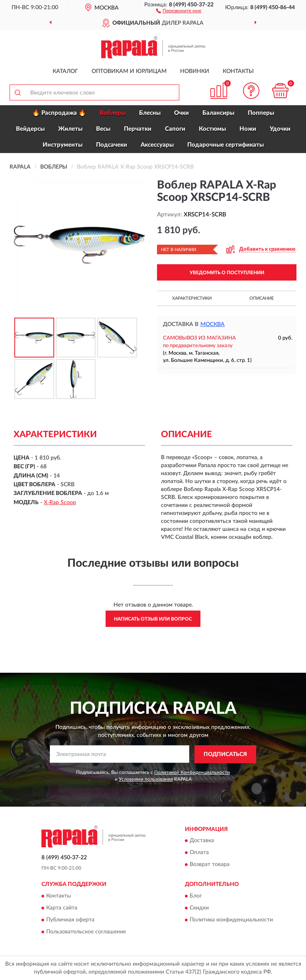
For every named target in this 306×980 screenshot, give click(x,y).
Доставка (202, 841)
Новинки (195, 71)
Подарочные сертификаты (226, 145)
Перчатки (138, 129)
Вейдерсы (30, 129)
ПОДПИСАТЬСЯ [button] (225, 754)
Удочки (280, 129)
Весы (103, 129)
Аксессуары (157, 145)
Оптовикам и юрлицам (129, 71)
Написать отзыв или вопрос (153, 619)
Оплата (199, 853)
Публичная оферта (70, 920)
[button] (179, 10)
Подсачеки (112, 145)
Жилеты (70, 129)
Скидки (199, 908)
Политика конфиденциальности (231, 920)
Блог (196, 896)
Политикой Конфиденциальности (192, 772)
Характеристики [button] (192, 298)
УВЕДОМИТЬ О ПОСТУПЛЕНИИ (227, 273)
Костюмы (212, 129)
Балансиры (218, 113)
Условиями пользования (146, 779)
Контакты (238, 71)
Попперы (261, 113)
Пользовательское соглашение (86, 932)
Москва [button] (213, 324)
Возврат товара (210, 865)
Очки (181, 113)
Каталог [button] (65, 71)
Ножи (248, 129)
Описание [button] (262, 298)
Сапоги (175, 129)
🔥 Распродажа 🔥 (59, 113)
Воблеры (113, 113)
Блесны (150, 113)
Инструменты (63, 145)
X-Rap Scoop (60, 503)
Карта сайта (62, 908)
